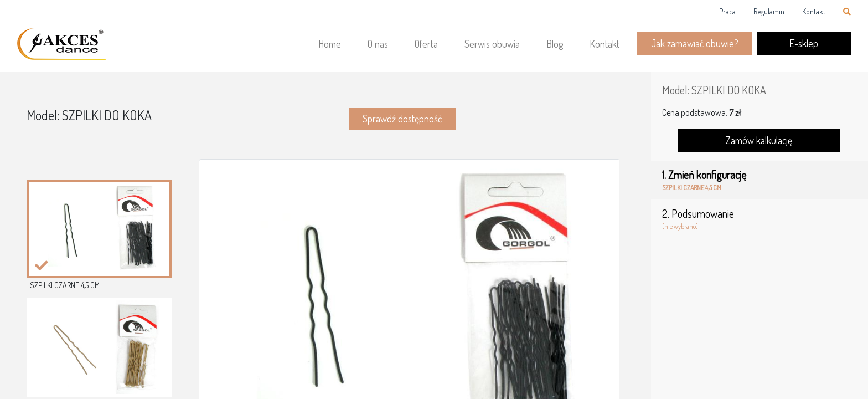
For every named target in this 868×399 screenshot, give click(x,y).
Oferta (426, 44)
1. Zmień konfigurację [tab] (759, 180)
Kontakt (814, 11)
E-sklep (804, 43)
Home (330, 44)
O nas (378, 44)
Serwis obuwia (492, 44)
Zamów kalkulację (759, 140)
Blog (555, 44)
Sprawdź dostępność (402, 119)
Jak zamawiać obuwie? (695, 43)
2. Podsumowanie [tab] (759, 219)
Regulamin (769, 11)
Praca (727, 11)
